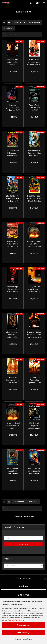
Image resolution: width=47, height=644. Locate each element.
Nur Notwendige (23, 633)
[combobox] (19, 23)
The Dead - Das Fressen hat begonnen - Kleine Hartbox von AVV (34, 380)
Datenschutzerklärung (15, 620)
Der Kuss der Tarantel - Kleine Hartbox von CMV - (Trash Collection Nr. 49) (34, 62)
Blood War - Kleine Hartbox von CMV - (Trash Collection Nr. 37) (34, 199)
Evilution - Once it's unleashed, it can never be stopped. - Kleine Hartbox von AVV (34, 471)
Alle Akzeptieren (23, 625)
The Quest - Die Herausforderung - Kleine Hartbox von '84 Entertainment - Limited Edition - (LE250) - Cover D (34, 289)
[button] (4, 23)
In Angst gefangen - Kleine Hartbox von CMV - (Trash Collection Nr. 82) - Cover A (13, 108)
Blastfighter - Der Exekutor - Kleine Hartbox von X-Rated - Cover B (34, 153)
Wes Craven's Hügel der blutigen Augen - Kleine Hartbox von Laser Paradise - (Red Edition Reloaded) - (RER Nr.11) (34, 426)
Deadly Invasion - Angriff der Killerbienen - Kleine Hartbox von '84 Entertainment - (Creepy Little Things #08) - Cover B (13, 471)
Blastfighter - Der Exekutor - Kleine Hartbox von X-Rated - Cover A (13, 199)
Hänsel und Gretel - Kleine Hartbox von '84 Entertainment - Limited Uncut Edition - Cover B (13, 426)
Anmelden (24, 544)
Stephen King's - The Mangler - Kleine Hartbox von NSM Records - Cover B (13, 289)
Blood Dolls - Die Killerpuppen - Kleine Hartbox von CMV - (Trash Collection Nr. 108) (13, 153)
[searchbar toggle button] (31, 3)
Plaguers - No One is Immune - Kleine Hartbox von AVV (34, 335)
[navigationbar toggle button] (44, 3)
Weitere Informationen (24, 639)
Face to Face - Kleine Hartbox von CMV (34, 108)
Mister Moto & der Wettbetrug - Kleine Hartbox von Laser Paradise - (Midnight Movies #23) (13, 335)
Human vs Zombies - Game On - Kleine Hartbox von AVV (13, 380)
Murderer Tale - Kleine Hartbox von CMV (13, 62)
